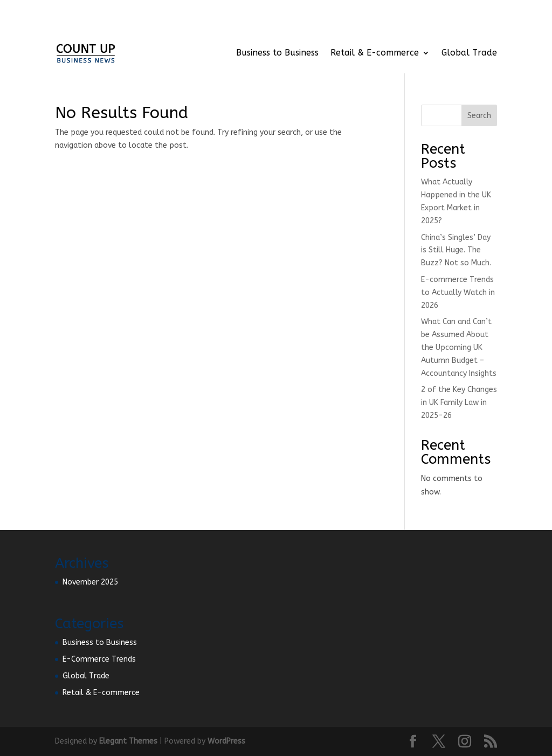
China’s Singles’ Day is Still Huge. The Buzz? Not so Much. (456, 250)
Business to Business (277, 53)
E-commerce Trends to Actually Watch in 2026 (458, 293)
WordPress (226, 741)
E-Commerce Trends (99, 659)
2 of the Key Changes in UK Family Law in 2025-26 (459, 403)
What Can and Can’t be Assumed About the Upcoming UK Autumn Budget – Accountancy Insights (459, 347)
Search (479, 116)
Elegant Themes (128, 741)
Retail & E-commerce (375, 53)
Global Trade (469, 53)
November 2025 (90, 582)
